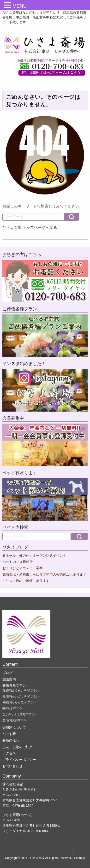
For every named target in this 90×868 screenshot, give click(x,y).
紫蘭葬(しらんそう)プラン (19, 702)
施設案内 (9, 679)
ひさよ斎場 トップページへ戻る (30, 227)
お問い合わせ (12, 766)
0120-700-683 (37, 831)
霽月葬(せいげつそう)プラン (21, 697)
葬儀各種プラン (14, 685)
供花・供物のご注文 (18, 747)
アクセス (9, 753)
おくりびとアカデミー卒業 (23, 568)
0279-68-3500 (23, 806)
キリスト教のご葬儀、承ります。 (28, 581)
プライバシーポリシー (19, 760)
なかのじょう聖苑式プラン (20, 714)
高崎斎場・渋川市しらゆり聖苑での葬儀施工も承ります (44, 575)
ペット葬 (9, 734)
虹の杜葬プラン (12, 708)
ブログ (7, 673)
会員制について (14, 727)
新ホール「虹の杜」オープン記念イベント (34, 556)
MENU (20, 6)
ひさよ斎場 (37, 858)
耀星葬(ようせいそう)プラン (21, 691)
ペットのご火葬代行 (18, 562)
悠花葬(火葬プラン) (15, 720)
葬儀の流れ (11, 740)
